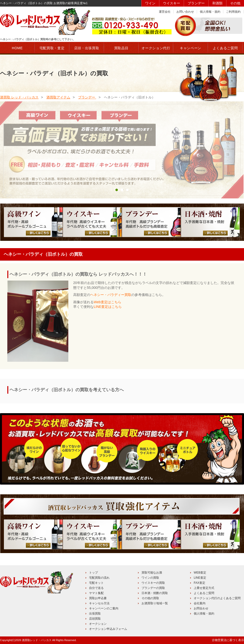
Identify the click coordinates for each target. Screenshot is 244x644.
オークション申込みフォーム (108, 629)
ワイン (150, 3)
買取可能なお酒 (152, 573)
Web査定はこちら (107, 302)
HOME (17, 48)
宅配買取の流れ (99, 578)
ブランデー (196, 3)
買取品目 (121, 48)
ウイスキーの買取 (153, 583)
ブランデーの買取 (153, 588)
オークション (98, 624)
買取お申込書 (98, 598)
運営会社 (165, 12)
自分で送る (96, 588)
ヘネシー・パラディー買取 (111, 295)
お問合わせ (201, 608)
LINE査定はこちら (108, 307)
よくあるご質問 (204, 593)
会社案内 (200, 603)
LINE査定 (200, 578)
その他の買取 (150, 598)
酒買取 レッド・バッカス (19, 97)
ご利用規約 (233, 12)
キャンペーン (191, 48)
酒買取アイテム (58, 97)
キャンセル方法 (99, 603)
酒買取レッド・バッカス (37, 640)
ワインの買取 (150, 578)
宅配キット (96, 583)
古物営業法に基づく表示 (228, 640)
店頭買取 (95, 619)
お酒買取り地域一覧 (155, 603)
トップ (93, 573)
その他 (235, 3)
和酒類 (217, 3)
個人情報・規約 (210, 12)
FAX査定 (199, 583)
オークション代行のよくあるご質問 (217, 598)
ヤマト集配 (96, 593)
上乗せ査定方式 (204, 588)
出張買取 (95, 614)
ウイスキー (172, 3)
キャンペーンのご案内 (104, 608)
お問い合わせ (185, 12)
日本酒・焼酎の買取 (155, 593)
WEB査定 (200, 573)
